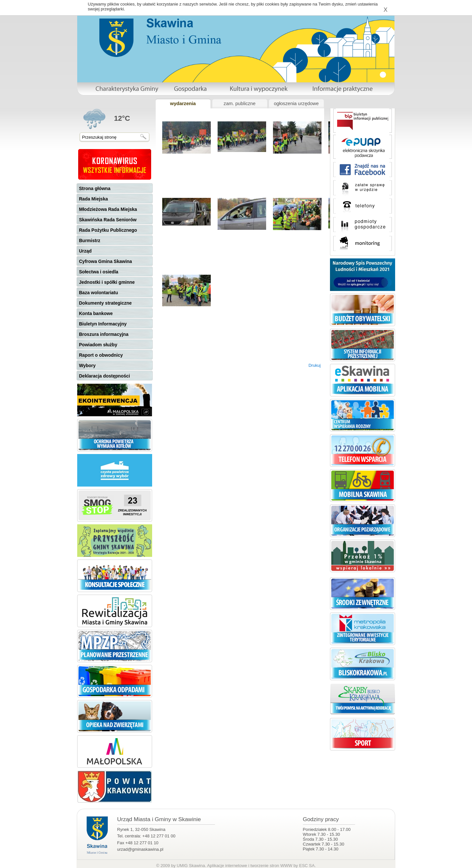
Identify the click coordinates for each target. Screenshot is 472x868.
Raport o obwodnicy (101, 355)
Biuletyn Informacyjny (103, 324)
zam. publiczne (240, 103)
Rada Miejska (94, 199)
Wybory (87, 365)
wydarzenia (183, 103)
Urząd (86, 251)
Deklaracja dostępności (105, 376)
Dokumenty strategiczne (106, 303)
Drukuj (315, 365)
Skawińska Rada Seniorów (108, 220)
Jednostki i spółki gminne (107, 282)
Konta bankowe (96, 313)
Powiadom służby (98, 345)
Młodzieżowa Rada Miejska (108, 209)
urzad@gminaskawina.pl (140, 849)
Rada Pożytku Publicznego (108, 230)
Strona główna (95, 188)
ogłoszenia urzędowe (296, 103)
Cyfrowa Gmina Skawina (106, 261)
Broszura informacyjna (104, 334)
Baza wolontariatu (99, 293)
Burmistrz (90, 241)
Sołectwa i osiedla (99, 272)
